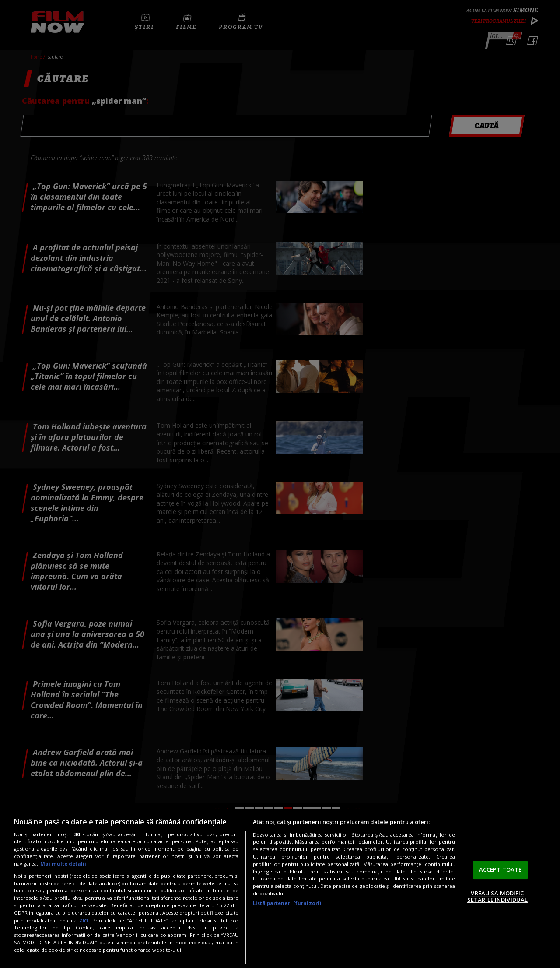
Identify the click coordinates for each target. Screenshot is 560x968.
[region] (280, 888)
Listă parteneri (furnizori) (287, 903)
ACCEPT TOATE (500, 869)
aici (84, 920)
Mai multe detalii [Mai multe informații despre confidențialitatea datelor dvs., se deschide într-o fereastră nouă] (63, 864)
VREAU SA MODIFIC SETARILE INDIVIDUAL (497, 897)
